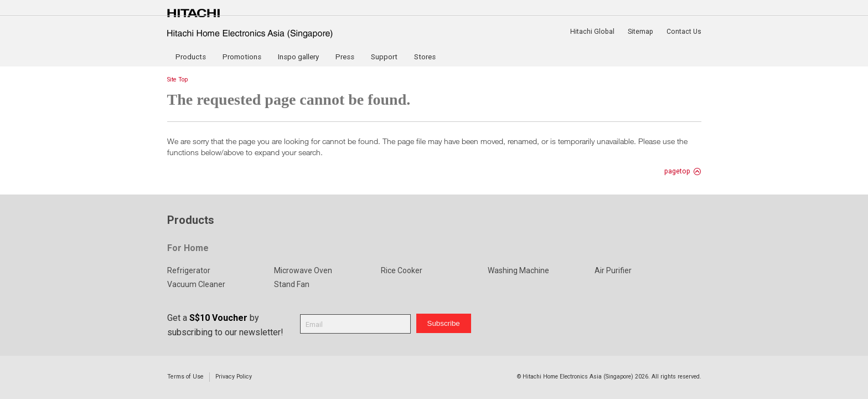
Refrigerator (189, 270)
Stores (425, 57)
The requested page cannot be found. (289, 99)
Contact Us (684, 32)
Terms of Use (185, 377)
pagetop (677, 171)
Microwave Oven (303, 270)
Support (384, 57)
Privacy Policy (234, 377)
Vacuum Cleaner (196, 284)
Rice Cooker (402, 270)
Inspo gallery (298, 57)
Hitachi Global (592, 32)
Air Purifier (613, 270)
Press (345, 57)
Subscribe (444, 323)
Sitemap (640, 32)
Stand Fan (292, 284)
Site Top (177, 80)
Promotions (242, 57)
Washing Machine (518, 270)
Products (191, 57)
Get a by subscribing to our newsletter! (225, 325)
